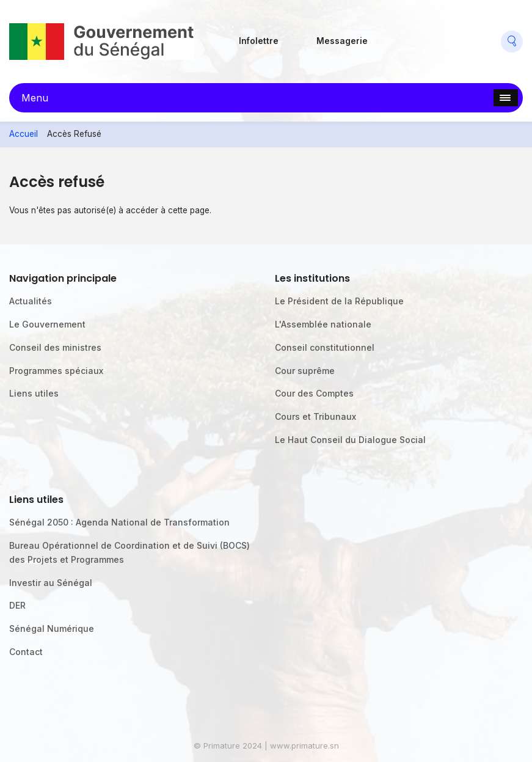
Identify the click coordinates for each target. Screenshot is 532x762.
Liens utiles (34, 393)
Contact (26, 652)
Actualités (31, 301)
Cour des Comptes (314, 393)
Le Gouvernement (47, 324)
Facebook (389, 37)
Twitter (445, 37)
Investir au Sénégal (51, 583)
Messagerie (342, 41)
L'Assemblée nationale (323, 324)
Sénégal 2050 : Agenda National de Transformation (119, 522)
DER (17, 605)
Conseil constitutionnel (325, 347)
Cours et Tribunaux (315, 416)
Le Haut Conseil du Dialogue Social (350, 440)
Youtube (473, 37)
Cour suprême (305, 371)
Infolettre (259, 41)
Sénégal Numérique (52, 628)
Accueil (24, 134)
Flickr (417, 37)
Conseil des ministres (55, 347)
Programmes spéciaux (56, 371)
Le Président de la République (339, 301)
